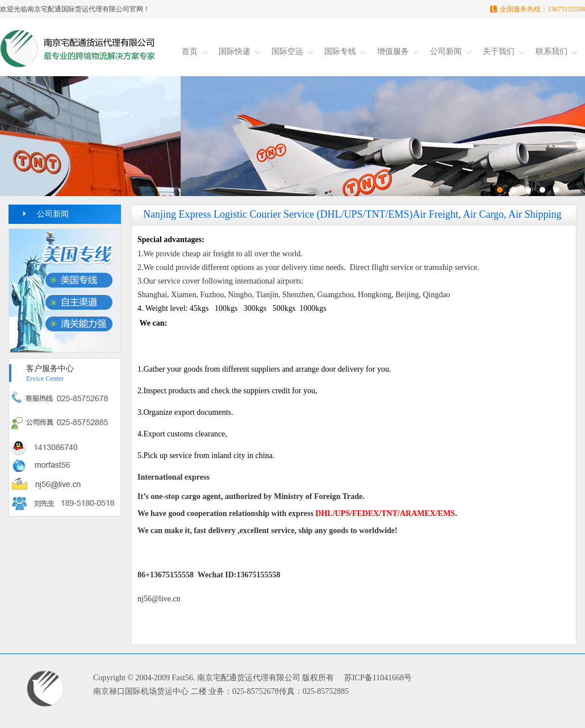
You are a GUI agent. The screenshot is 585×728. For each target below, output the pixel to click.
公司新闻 (451, 51)
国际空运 (292, 51)
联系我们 (556, 51)
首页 (195, 51)
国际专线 (345, 51)
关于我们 (503, 51)
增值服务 (398, 51)
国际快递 (239, 51)
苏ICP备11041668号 (378, 678)
